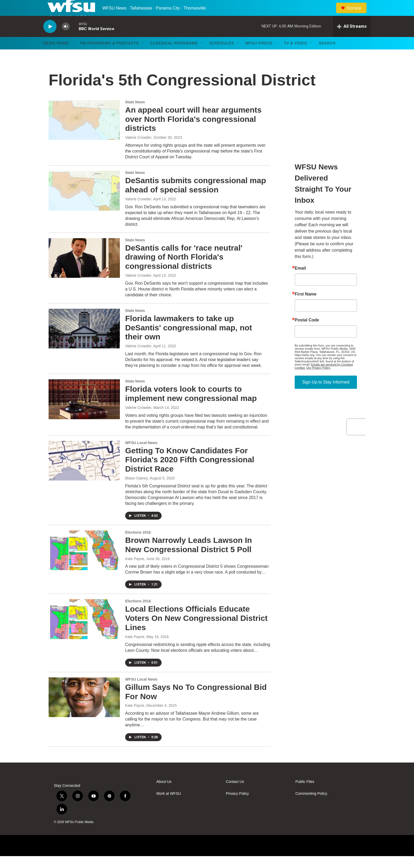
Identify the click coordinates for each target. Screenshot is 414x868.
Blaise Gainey (137, 490)
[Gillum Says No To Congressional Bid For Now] (84, 709)
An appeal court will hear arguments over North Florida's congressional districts (193, 131)
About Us (164, 794)
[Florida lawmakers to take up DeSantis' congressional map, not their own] (84, 340)
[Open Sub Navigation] (73, 55)
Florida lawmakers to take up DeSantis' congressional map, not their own (189, 340)
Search (327, 55)
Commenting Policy (311, 805)
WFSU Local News (141, 455)
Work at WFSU (169, 805)
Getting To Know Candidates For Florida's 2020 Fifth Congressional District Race (190, 472)
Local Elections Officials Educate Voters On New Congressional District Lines (196, 630)
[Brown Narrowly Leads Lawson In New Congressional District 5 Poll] (84, 562)
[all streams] (352, 38)
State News (135, 114)
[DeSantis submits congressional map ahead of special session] (84, 202)
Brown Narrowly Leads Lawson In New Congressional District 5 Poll (189, 557)
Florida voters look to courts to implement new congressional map (191, 405)
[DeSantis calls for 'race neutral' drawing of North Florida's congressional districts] (84, 270)
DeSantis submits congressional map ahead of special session (196, 197)
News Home (56, 55)
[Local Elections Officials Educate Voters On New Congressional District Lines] (84, 631)
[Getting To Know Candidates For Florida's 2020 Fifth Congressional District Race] (84, 473)
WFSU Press (259, 55)
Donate (357, 14)
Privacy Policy (237, 805)
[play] (50, 38)
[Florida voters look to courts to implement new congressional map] (84, 411)
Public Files (305, 794)
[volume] (66, 38)
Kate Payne (135, 571)
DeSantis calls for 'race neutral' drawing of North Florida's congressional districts (184, 269)
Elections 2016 (138, 544)
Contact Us (235, 794)
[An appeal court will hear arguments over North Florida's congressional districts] (84, 132)
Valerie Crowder (138, 149)
